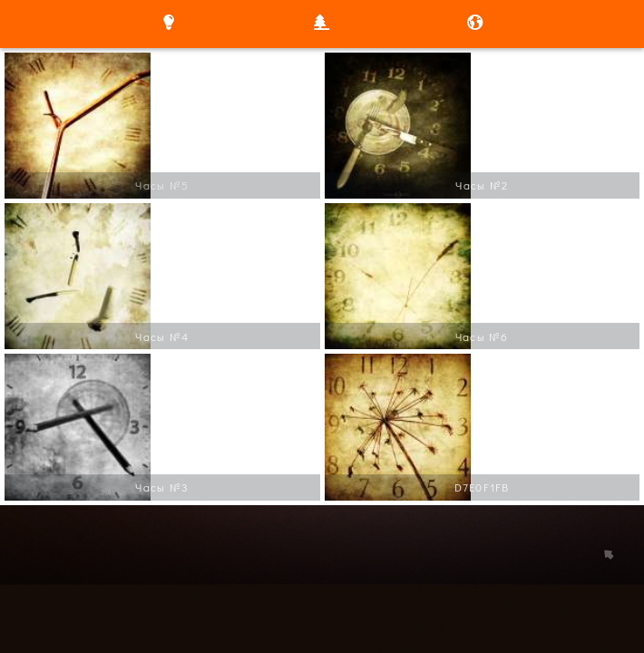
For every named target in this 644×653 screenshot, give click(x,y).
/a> (16, 64)
